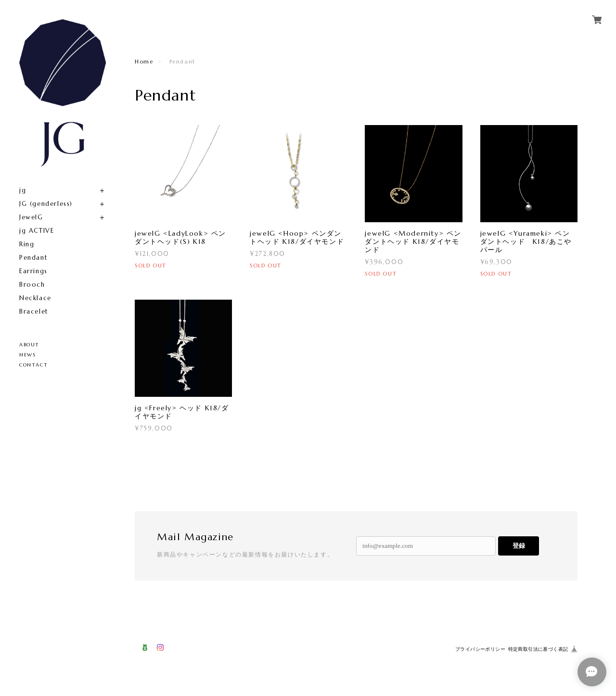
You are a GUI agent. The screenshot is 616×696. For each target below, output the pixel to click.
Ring (27, 244)
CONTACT (33, 365)
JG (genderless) (46, 204)
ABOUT (29, 345)
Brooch (32, 285)
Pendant (33, 258)
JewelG (31, 217)
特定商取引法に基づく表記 (538, 649)
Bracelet (34, 311)
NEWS (27, 355)
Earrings (33, 271)
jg (23, 190)
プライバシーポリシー (480, 649)
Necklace (35, 298)
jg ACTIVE (37, 231)
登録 (519, 546)
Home (144, 62)
